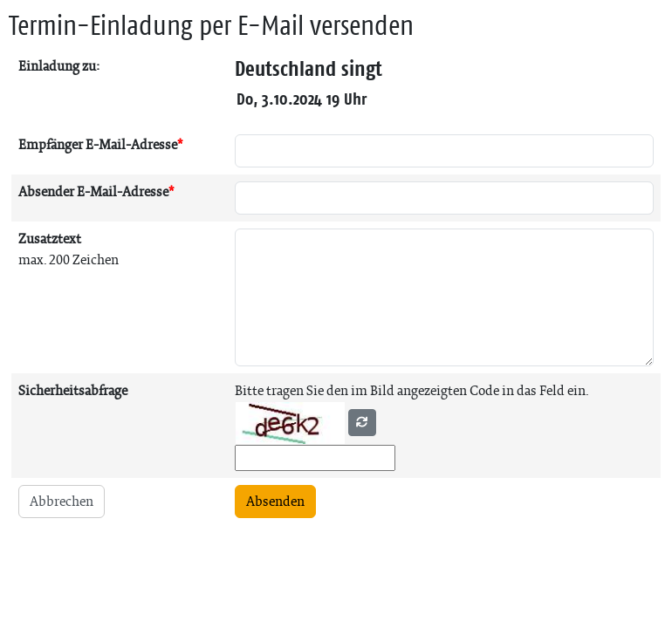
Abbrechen (62, 501)
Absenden (275, 501)
